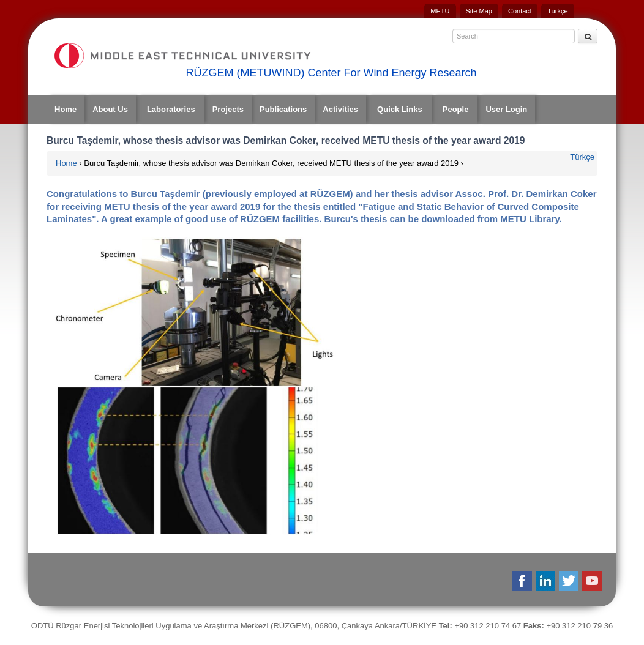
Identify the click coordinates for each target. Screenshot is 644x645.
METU (440, 11)
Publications (283, 109)
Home (66, 109)
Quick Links (400, 109)
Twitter (570, 581)
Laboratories (171, 109)
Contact (520, 11)
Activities (340, 109)
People (456, 109)
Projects (228, 109)
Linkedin (546, 581)
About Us (110, 109)
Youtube (593, 581)
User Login (506, 109)
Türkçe (558, 11)
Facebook (523, 581)
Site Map (479, 11)
